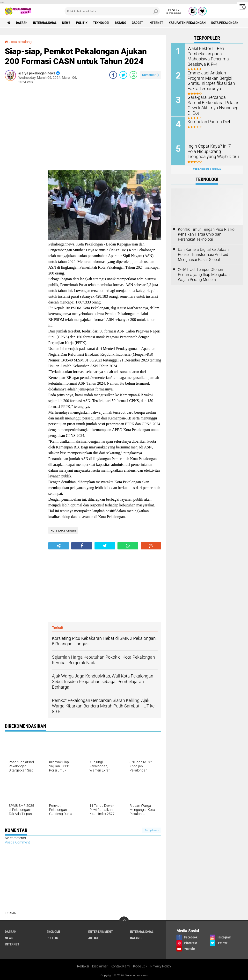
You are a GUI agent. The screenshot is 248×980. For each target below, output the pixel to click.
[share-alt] (59, 546)
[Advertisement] (24, 160)
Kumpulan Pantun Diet (207, 121)
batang (120, 23)
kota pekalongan (225, 23)
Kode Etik (140, 966)
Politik (82, 23)
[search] (112, 11)
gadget (137, 23)
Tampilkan (152, 830)
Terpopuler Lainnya (207, 169)
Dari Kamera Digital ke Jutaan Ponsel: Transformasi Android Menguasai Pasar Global (203, 255)
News (66, 23)
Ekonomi (53, 932)
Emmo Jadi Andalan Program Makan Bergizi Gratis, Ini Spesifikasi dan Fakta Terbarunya (213, 80)
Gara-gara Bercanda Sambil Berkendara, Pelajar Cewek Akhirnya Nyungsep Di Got (211, 102)
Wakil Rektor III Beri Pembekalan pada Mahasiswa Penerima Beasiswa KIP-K (213, 53)
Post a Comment (17, 842)
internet (156, 23)
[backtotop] (124, 921)
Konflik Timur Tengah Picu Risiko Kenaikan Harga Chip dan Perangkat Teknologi (206, 234)
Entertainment (101, 932)
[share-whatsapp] (133, 75)
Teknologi (101, 23)
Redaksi (83, 966)
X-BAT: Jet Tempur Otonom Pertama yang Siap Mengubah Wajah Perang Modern (204, 275)
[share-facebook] (113, 75)
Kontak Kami (120, 966)
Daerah (22, 23)
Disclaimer (100, 966)
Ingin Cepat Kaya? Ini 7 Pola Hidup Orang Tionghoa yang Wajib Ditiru (212, 151)
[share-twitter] (123, 75)
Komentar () (150, 75)
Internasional (45, 23)
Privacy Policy (161, 966)
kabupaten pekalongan (187, 23)
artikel (94, 938)
